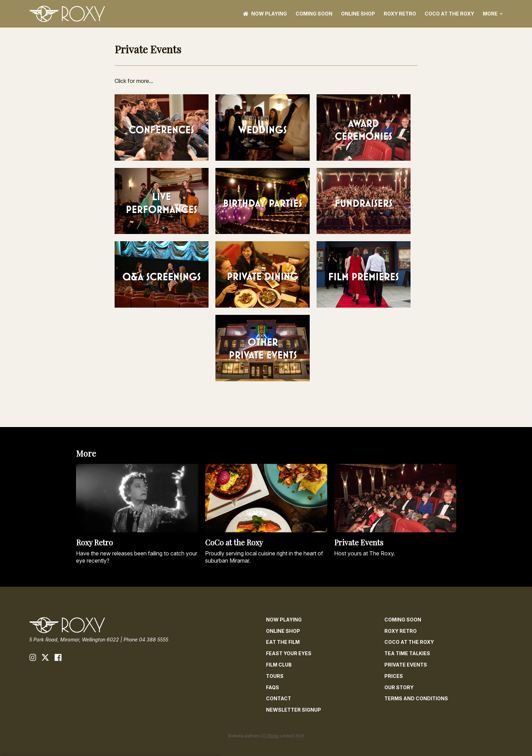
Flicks (273, 736)
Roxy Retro (400, 14)
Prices (394, 676)
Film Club (279, 665)
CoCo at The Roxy (449, 14)
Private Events (406, 665)
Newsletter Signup (294, 710)
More (493, 14)
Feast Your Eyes (289, 653)
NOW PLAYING (265, 14)
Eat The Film (283, 642)
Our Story (399, 687)
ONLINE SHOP (358, 14)
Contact (279, 698)
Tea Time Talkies (407, 653)
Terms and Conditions (416, 698)
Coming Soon (314, 14)
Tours (275, 676)
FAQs (273, 687)
